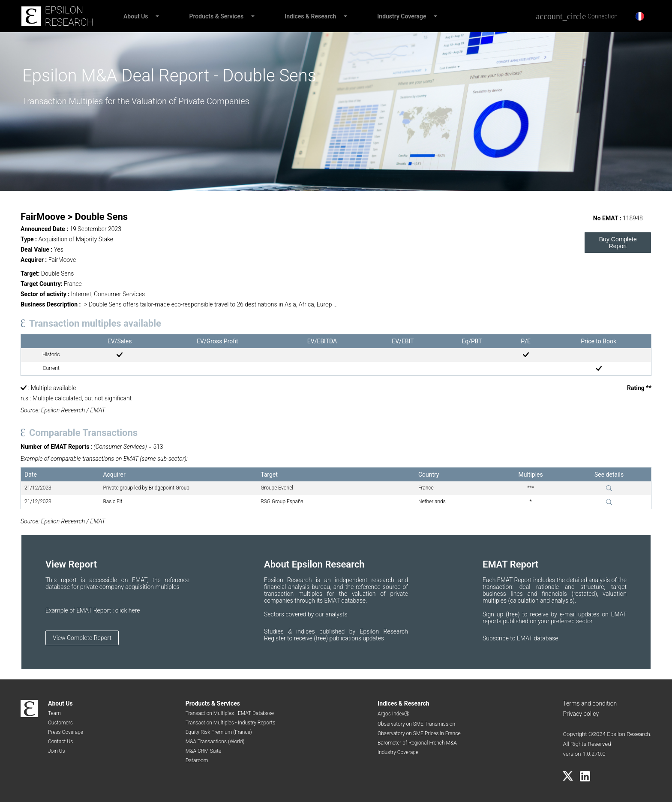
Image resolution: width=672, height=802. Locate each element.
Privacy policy (581, 714)
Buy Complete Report (618, 243)
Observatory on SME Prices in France (419, 733)
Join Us (57, 751)
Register (276, 638)
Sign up (494, 614)
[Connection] (577, 16)
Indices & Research (310, 16)
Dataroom (197, 760)
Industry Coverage (402, 16)
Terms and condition (590, 703)
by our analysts (328, 614)
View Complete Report (82, 638)
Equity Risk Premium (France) (219, 732)
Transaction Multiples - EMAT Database (230, 713)
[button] (157, 16)
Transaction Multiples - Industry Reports (230, 723)
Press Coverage (66, 732)
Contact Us (60, 742)
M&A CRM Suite (203, 751)
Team (54, 713)
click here (128, 610)
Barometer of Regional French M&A (417, 743)
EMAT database (537, 638)
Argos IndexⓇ (393, 714)
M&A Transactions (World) (215, 742)
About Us (136, 16)
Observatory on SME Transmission (416, 724)
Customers (60, 723)
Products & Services (217, 16)
